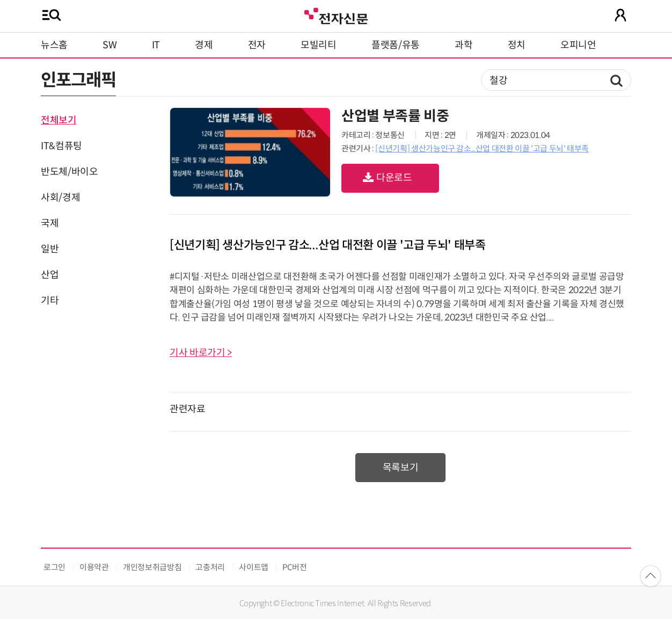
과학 (463, 45)
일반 (50, 249)
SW (109, 45)
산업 (50, 275)
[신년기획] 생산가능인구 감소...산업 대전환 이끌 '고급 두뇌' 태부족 (482, 148)
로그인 (54, 567)
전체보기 (59, 120)
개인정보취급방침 (152, 567)
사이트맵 (254, 567)
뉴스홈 (54, 45)
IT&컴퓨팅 (61, 146)
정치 (517, 45)
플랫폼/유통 (396, 45)
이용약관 (94, 567)
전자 (257, 45)
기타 (50, 301)
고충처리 (210, 567)
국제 (50, 223)
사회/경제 (60, 198)
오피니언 (578, 45)
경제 (204, 45)
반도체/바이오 (69, 172)
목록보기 (401, 468)
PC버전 (295, 567)
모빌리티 (319, 45)
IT (156, 45)
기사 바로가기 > (201, 353)
